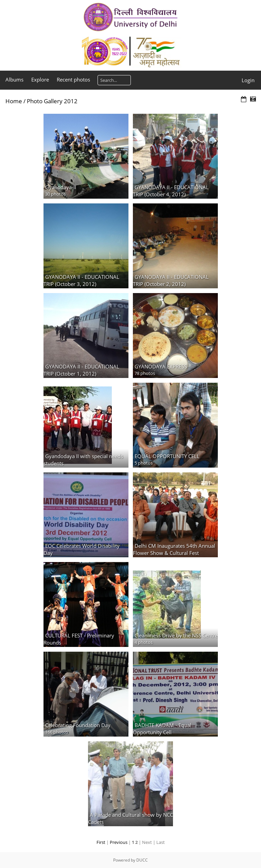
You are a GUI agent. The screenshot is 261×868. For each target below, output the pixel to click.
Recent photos (73, 79)
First (101, 842)
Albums (14, 79)
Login (248, 80)
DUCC (142, 860)
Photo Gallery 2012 (52, 101)
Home (14, 101)
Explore (40, 79)
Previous (119, 842)
